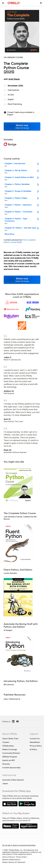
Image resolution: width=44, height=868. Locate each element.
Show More (9, 234)
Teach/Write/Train (10, 739)
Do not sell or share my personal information (19, 845)
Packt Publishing (15, 104)
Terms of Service (8, 857)
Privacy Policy (36, 746)
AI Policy (33, 749)
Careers (6, 742)
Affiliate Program (10, 757)
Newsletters (35, 742)
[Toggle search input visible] (41, 3)
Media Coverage (10, 749)
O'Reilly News (8, 746)
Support (34, 734)
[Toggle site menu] (3, 3)
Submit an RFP (8, 760)
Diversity (6, 764)
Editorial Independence (11, 860)
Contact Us (35, 739)
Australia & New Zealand (13, 780)
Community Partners (11, 753)
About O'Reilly (10, 734)
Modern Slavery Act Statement (14, 862)
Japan (5, 783)
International (9, 775)
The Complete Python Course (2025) (20, 241)
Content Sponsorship (11, 768)
